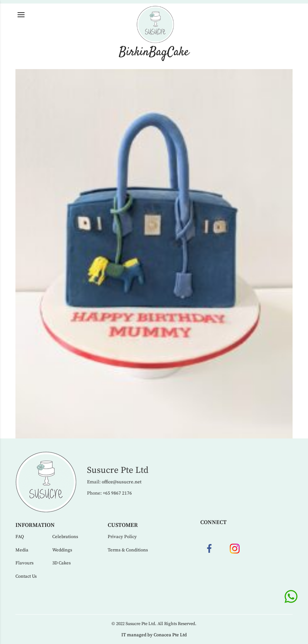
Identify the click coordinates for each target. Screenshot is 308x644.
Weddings (62, 550)
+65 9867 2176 (117, 493)
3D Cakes (62, 563)
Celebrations (65, 537)
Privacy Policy (122, 537)
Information (35, 525)
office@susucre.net (122, 482)
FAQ (20, 537)
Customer (123, 525)
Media (22, 550)
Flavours (25, 563)
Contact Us (26, 576)
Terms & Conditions (128, 550)
